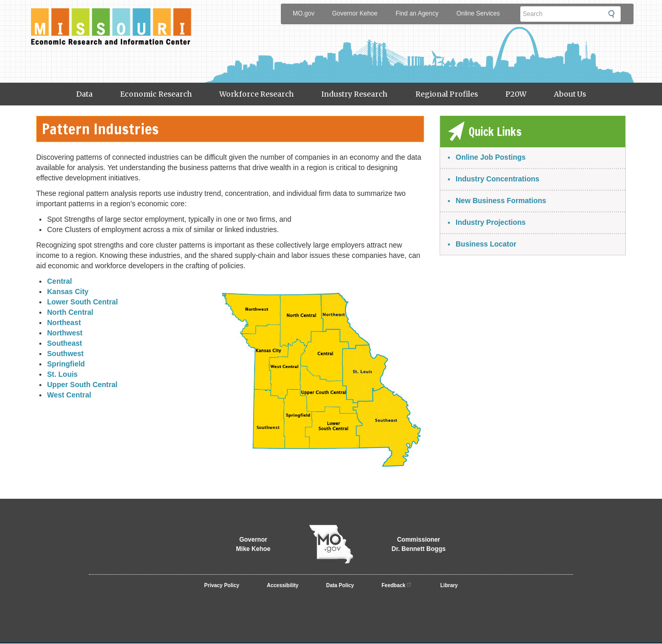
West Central (69, 395)
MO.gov (304, 13)
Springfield (66, 364)
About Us (570, 94)
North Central (70, 312)
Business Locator (486, 244)
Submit (614, 14)
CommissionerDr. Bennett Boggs (419, 544)
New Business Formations (501, 201)
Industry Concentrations (498, 179)
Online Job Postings (491, 157)
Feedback (397, 584)
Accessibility (283, 585)
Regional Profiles (447, 94)
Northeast (64, 323)
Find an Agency (417, 13)
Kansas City (68, 292)
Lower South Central (82, 302)
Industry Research (354, 94)
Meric (111, 19)
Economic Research (156, 94)
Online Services (478, 13)
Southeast (65, 343)
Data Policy (340, 585)
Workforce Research (257, 94)
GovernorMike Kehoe (253, 544)
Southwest (65, 354)
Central (59, 281)
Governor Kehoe (355, 13)
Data (84, 94)
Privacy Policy (222, 585)
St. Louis (62, 374)
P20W (516, 94)
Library (449, 585)
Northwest (65, 333)
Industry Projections (491, 222)
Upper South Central (82, 385)
